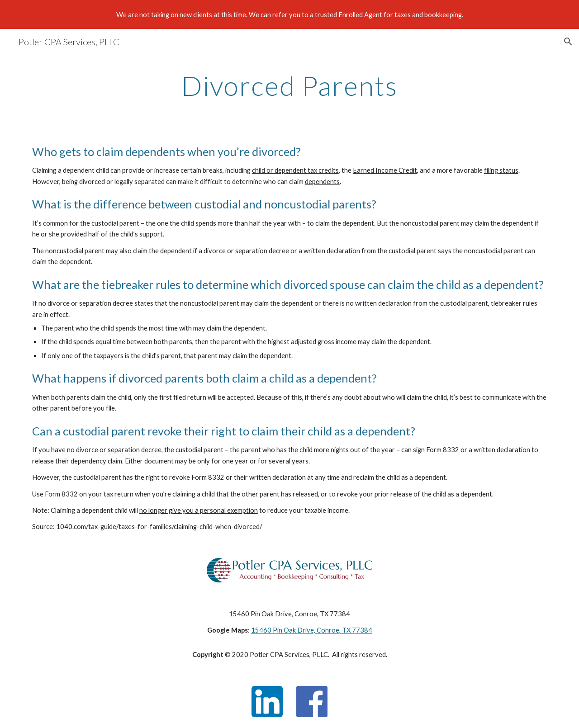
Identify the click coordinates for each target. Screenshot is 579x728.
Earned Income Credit (385, 170)
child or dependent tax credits (295, 170)
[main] (289, 85)
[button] (568, 42)
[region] (289, 14)
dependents (322, 182)
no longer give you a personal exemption (199, 510)
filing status (501, 170)
